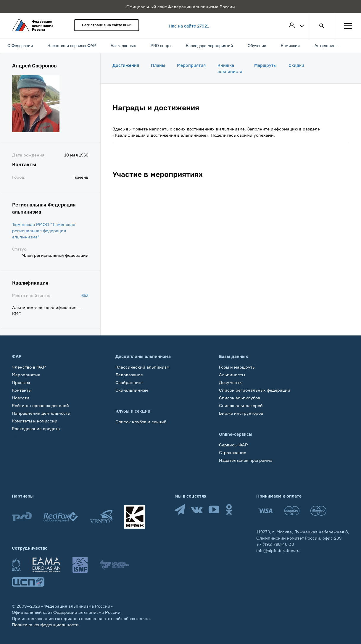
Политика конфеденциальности (45, 625)
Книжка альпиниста (230, 68)
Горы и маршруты (237, 367)
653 (85, 295)
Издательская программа (246, 460)
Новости (21, 398)
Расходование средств (36, 428)
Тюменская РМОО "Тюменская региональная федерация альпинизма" (44, 231)
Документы (231, 382)
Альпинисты (232, 375)
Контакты (22, 390)
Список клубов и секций (141, 422)
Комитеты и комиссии (35, 421)
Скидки (296, 65)
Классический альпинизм (142, 367)
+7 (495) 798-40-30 (275, 544)
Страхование (233, 452)
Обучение (22, 436)
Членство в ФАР (29, 367)
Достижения (126, 65)
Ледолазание (129, 375)
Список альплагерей (241, 405)
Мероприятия (191, 65)
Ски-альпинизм (132, 390)
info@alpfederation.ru (278, 550)
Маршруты (265, 65)
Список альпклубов (240, 398)
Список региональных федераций (255, 390)
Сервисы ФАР (233, 445)
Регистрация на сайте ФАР (107, 25)
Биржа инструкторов (241, 413)
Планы (158, 65)
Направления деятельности (41, 413)
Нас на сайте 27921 (189, 26)
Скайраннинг (129, 382)
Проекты (21, 382)
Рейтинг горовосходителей (40, 405)
